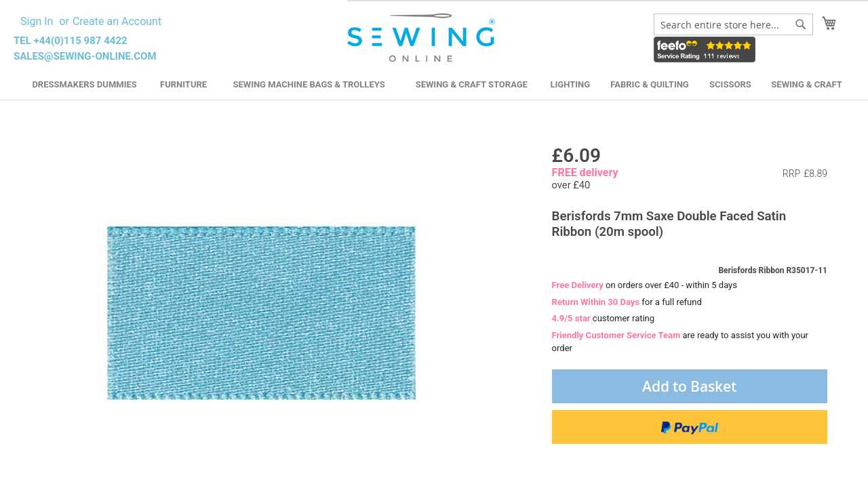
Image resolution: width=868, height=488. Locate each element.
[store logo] (423, 38)
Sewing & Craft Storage (472, 84)
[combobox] (733, 24)
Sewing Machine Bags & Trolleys (309, 84)
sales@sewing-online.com (85, 56)
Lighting (571, 84)
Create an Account (117, 21)
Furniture (183, 84)
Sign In (37, 21)
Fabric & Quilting (649, 84)
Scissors (730, 84)
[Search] (801, 24)
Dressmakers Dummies (84, 84)
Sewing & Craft (806, 84)
